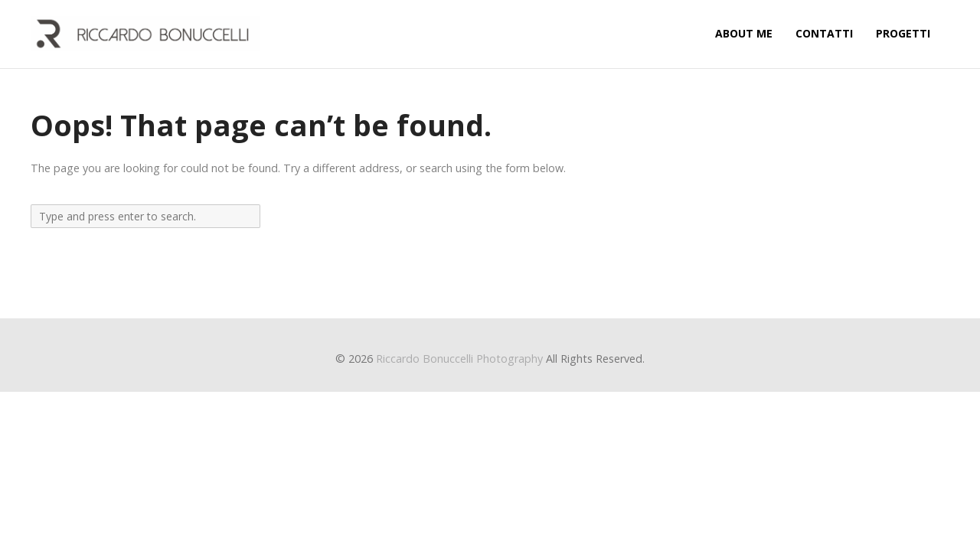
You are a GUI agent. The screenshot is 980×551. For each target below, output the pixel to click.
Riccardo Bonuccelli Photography (459, 359)
